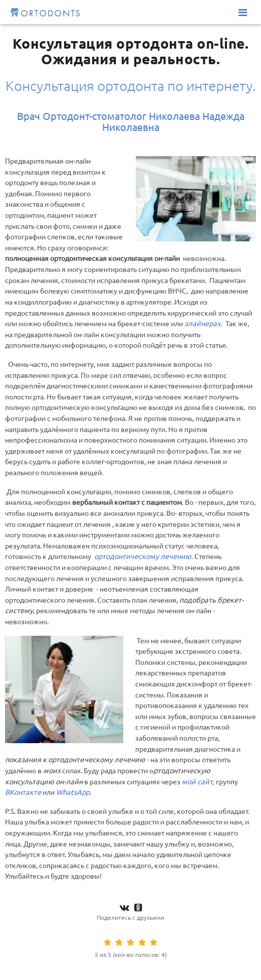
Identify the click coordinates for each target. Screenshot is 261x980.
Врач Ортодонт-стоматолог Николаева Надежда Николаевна (131, 122)
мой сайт (197, 782)
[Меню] (243, 13)
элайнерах (202, 324)
